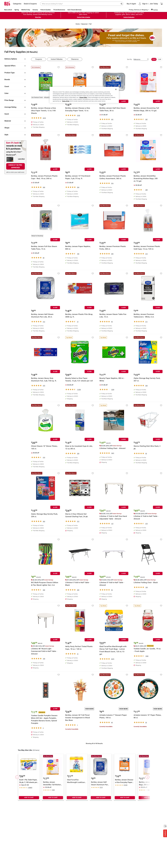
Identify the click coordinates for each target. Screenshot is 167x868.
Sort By (129, 59)
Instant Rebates (57, 59)
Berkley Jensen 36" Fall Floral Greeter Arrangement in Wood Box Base (78, 718)
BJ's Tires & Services (75, 10)
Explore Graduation (129, 17)
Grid (154, 59)
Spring (17, 10)
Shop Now (38, 17)
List (160, 59)
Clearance (75, 59)
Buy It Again (131, 4)
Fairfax (155, 10)
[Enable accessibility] (165, 826)
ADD (124, 101)
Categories (17, 4)
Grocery (35, 10)
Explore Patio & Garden (84, 17)
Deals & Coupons (30, 4)
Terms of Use (66, 101)
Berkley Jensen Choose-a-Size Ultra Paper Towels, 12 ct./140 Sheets (44, 111)
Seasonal (84, 24)
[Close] (116, 89)
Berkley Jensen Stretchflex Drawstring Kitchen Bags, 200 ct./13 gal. (146, 178)
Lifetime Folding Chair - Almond (112, 448)
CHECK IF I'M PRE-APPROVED (15, 166)
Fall (90, 24)
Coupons (39, 59)
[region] (84, 95)
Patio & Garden (46, 10)
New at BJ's (8, 10)
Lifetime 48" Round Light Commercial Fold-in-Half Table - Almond (44, 651)
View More (89, 709)
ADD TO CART (29, 797)
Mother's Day (26, 10)
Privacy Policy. (83, 97)
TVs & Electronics (59, 10)
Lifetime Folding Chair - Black (146, 582)
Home (78, 24)
